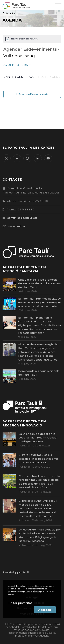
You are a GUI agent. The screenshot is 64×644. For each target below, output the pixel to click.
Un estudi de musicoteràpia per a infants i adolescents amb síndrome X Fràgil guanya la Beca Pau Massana (40, 535)
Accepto (45, 610)
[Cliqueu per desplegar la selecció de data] (17, 65)
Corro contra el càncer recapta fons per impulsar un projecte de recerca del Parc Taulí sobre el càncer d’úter (39, 482)
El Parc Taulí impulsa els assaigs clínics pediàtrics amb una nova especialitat (38, 459)
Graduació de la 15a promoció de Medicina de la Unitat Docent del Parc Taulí (40, 283)
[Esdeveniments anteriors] (13, 77)
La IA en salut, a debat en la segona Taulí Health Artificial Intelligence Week (38, 438)
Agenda (12, 49)
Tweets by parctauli (16, 572)
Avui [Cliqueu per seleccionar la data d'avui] (32, 77)
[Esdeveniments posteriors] (49, 77)
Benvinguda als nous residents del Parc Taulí (39, 373)
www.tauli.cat (17, 226)
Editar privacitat (20, 603)
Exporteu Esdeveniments (32, 94)
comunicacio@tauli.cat (22, 218)
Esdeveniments (40, 49)
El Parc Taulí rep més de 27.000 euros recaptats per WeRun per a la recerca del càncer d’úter (40, 302)
